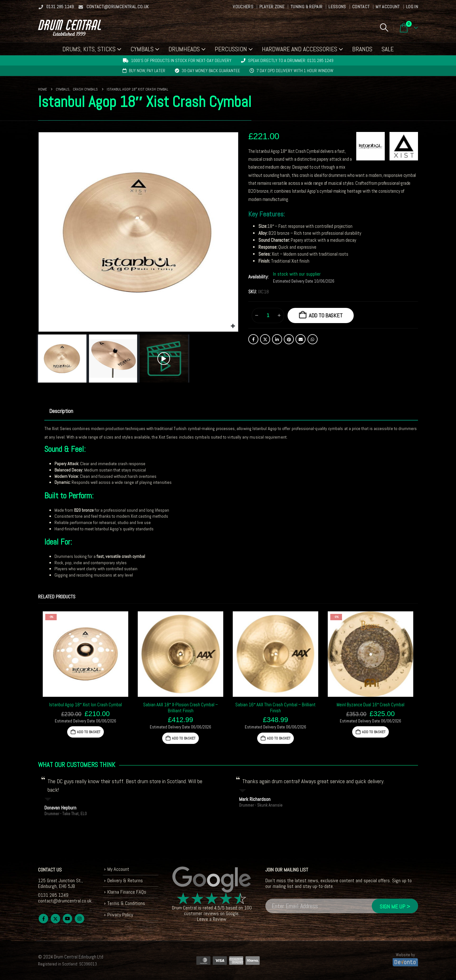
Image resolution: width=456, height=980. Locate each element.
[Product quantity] (268, 315)
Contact (361, 7)
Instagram (79, 919)
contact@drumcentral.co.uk (114, 7)
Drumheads (184, 49)
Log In (412, 7)
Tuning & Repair (306, 7)
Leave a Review (212, 919)
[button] (384, 28)
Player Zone (272, 7)
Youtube (67, 919)
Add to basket (326, 315)
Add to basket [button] (89, 732)
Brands (362, 49)
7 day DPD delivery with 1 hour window (295, 71)
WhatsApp (313, 339)
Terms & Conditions (126, 903)
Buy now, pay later (147, 71)
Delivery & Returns (125, 880)
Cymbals (142, 49)
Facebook (253, 339)
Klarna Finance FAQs (127, 892)
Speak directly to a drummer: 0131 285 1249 (291, 60)
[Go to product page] (85, 654)
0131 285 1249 (56, 7)
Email (301, 339)
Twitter (265, 339)
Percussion (231, 49)
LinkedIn (277, 339)
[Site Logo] (70, 28)
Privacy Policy (120, 915)
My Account (388, 7)
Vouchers (243, 7)
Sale (388, 49)
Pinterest (289, 339)
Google (232, 913)
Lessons (337, 7)
